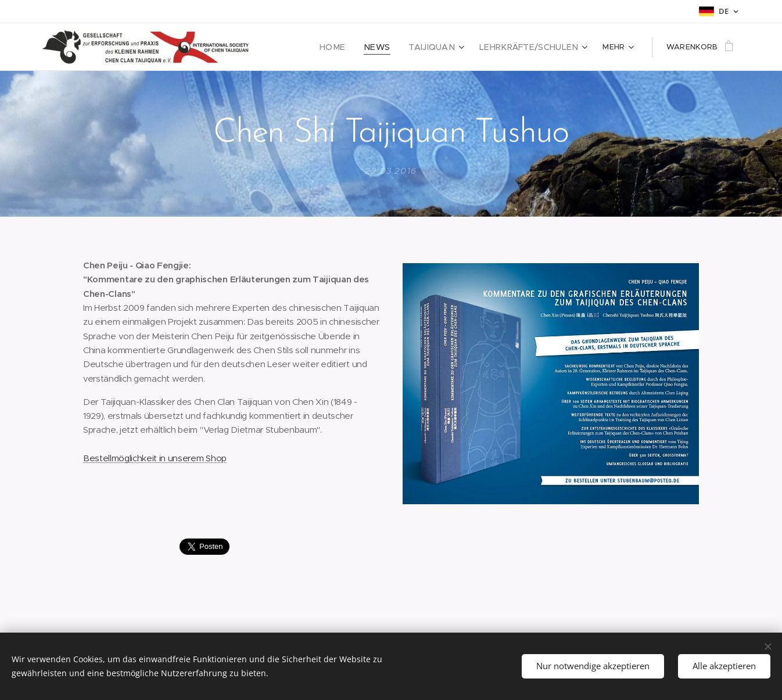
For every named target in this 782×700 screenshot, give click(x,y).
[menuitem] (352, 47)
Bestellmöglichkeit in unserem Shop (155, 457)
